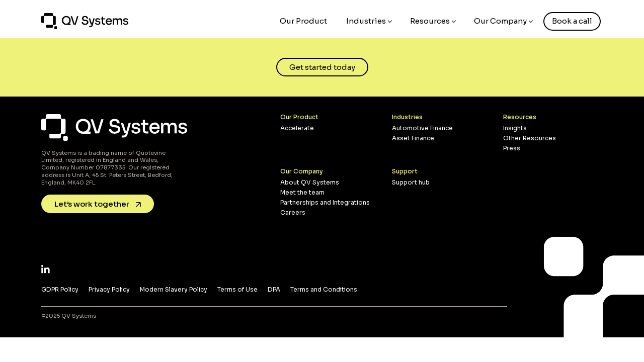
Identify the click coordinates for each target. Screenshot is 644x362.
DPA (274, 289)
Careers (293, 212)
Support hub (411, 182)
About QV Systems (310, 182)
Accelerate (297, 128)
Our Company (500, 21)
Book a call (572, 21)
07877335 (110, 167)
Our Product (303, 21)
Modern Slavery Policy (174, 289)
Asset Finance (413, 138)
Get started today (322, 67)
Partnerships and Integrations (325, 202)
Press (512, 148)
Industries (366, 21)
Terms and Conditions (324, 289)
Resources (430, 21)
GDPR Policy (60, 289)
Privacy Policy (109, 289)
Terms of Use (237, 289)
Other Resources (530, 138)
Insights (515, 128)
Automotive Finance (422, 128)
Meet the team (302, 192)
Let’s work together (98, 204)
